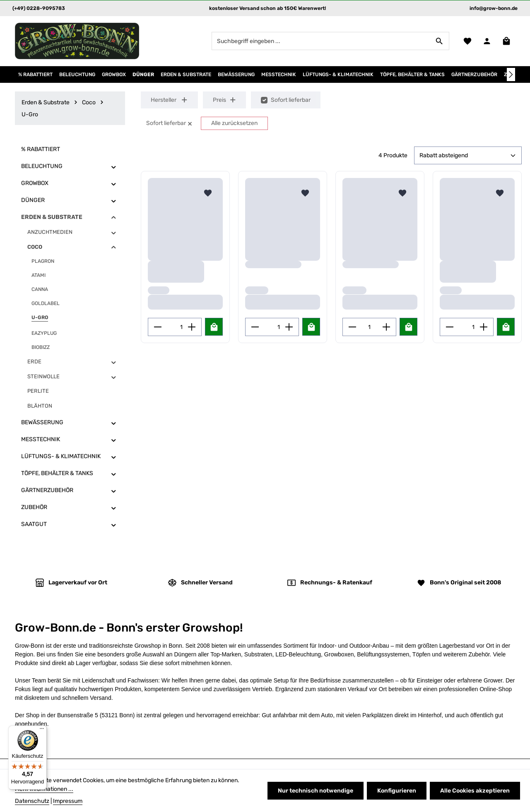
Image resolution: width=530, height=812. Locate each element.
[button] (114, 167)
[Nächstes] (511, 74)
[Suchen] (440, 41)
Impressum (68, 801)
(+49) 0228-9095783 (39, 8)
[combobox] (321, 41)
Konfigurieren (397, 791)
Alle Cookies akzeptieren (475, 791)
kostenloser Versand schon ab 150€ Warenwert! (267, 8)
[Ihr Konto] (487, 41)
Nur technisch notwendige (316, 791)
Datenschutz (32, 801)
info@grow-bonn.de (494, 8)
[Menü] (42, 730)
